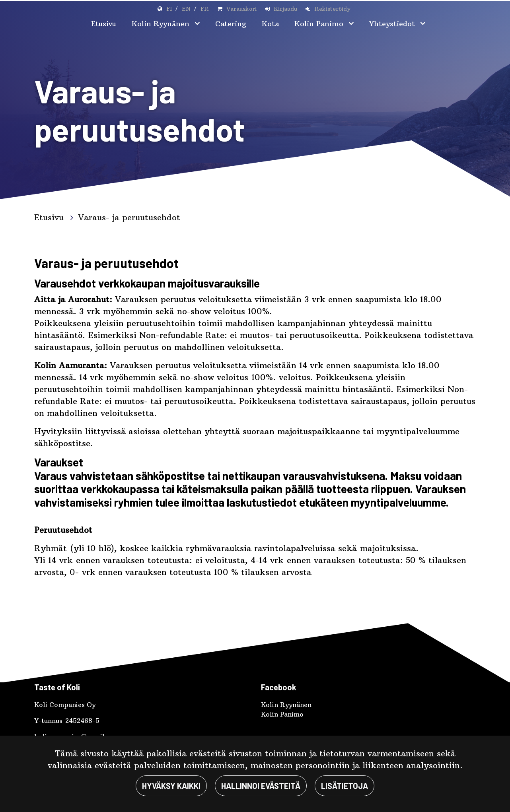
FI (169, 9)
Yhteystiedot (393, 24)
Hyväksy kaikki (171, 786)
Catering (231, 24)
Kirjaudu (285, 9)
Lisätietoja (345, 786)
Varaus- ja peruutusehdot (129, 217)
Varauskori (241, 9)
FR (205, 9)
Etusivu (104, 24)
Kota (270, 24)
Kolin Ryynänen (162, 24)
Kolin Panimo (320, 24)
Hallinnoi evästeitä (261, 786)
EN (186, 9)
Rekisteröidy (332, 9)
